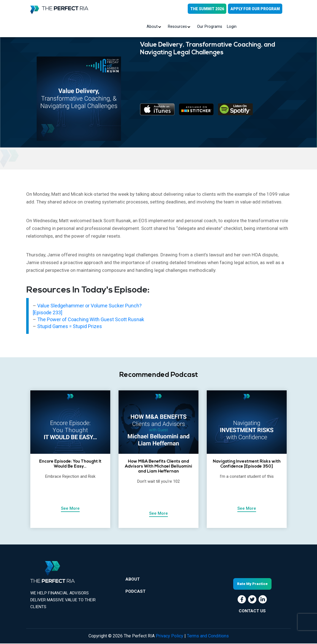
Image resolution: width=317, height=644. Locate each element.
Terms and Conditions (208, 636)
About (153, 27)
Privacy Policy (170, 636)
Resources (178, 27)
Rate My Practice (252, 584)
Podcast (135, 593)
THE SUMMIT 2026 (206, 9)
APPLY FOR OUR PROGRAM (255, 9)
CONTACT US (252, 611)
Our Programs (209, 27)
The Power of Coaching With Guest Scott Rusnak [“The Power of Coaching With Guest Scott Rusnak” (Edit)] (91, 320)
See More (70, 509)
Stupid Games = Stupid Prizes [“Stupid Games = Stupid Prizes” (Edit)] (70, 327)
